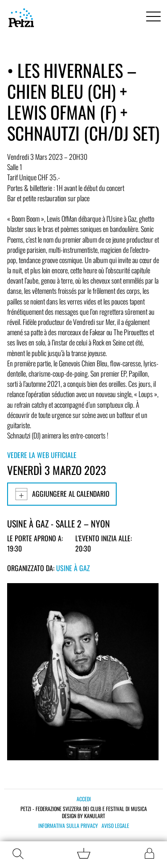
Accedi (84, 799)
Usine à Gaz (73, 568)
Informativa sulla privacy (68, 826)
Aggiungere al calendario (62, 494)
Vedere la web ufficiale (42, 455)
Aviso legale (115, 826)
